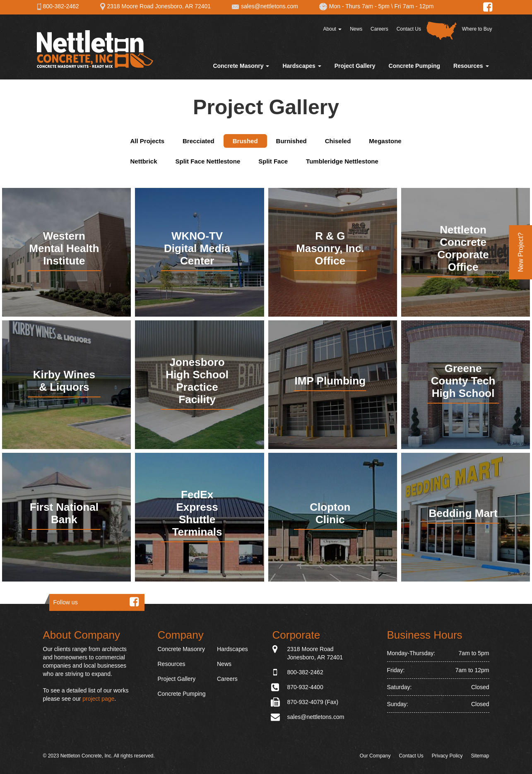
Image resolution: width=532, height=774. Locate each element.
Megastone (385, 141)
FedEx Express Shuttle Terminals (197, 513)
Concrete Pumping (414, 66)
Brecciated (199, 141)
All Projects (148, 141)
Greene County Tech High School (463, 381)
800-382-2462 (58, 6)
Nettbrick (144, 161)
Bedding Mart (463, 513)
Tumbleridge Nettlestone (342, 161)
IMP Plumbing (330, 381)
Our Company (375, 756)
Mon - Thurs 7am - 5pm (354, 6)
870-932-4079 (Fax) (313, 702)
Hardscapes (302, 66)
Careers (379, 29)
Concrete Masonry (241, 66)
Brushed (245, 141)
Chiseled (338, 141)
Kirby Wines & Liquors (64, 381)
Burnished (291, 141)
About (333, 29)
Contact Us (409, 29)
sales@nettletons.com (265, 6)
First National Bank (64, 513)
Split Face (273, 161)
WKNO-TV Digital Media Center (197, 248)
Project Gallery (355, 66)
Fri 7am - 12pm (414, 6)
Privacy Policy (447, 756)
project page (98, 699)
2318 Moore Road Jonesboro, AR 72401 (155, 6)
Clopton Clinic (330, 513)
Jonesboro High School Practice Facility (197, 381)
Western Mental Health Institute (64, 248)
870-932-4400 (305, 687)
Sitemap (480, 756)
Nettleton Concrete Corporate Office (463, 248)
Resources (471, 66)
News (356, 29)
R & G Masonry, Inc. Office (330, 248)
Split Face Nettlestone (208, 161)
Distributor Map (442, 31)
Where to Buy (477, 29)
